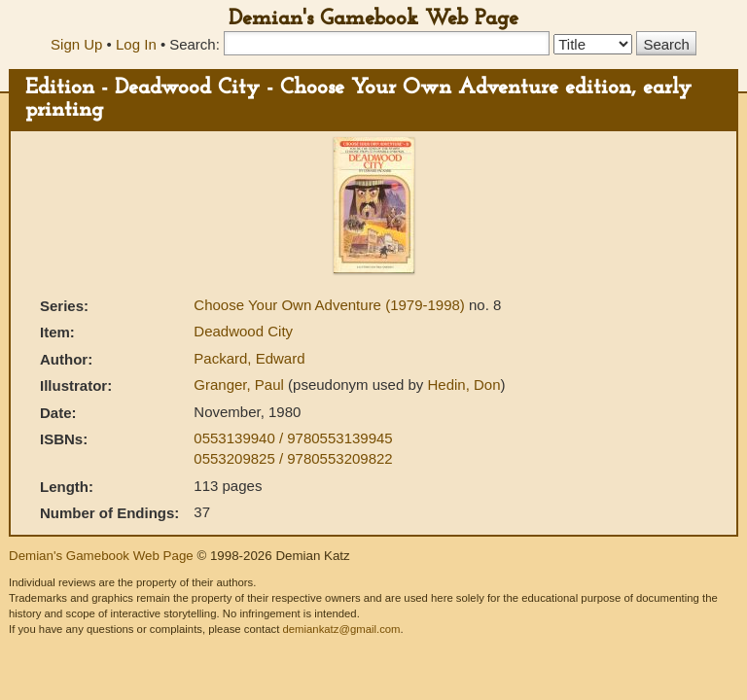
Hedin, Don (463, 385)
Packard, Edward (249, 358)
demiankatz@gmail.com (341, 629)
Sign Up (76, 44)
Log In (136, 44)
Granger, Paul (241, 385)
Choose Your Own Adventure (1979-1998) (331, 305)
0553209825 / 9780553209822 (293, 458)
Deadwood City (243, 331)
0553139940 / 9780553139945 (293, 438)
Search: (195, 44)
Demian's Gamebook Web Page (373, 19)
